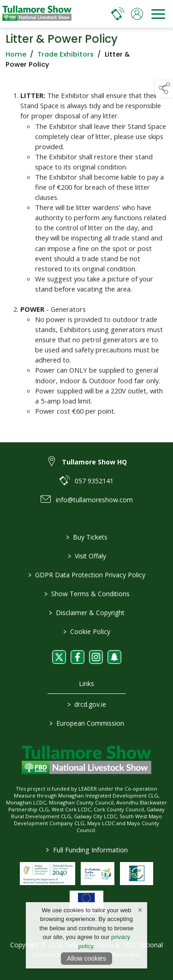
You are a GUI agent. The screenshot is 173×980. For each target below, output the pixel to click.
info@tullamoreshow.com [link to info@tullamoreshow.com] (94, 500)
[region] (86, 253)
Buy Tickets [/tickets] (87, 537)
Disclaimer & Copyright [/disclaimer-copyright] (87, 613)
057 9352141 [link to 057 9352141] (94, 481)
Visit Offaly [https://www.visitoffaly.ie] (86, 556)
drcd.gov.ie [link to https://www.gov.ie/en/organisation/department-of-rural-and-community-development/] (87, 704)
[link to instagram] (96, 657)
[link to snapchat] (114, 657)
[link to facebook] (78, 657)
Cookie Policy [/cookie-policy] (87, 631)
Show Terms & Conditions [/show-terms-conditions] (86, 594)
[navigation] (158, 14)
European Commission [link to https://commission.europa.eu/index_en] (87, 723)
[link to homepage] (37, 14)
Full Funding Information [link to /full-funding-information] (87, 850)
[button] (164, 89)
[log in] (137, 14)
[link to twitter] (59, 657)
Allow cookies (86, 958)
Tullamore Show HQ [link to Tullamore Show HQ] (94, 462)
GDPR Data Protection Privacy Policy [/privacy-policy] (87, 575)
